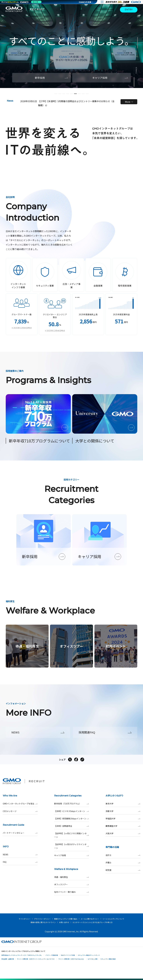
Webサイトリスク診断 (68, 955)
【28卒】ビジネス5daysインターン (71, 811)
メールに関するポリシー (90, 919)
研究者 (123, 870)
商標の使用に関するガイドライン (43, 922)
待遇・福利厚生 (71, 877)
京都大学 (123, 811)
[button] (56, 94)
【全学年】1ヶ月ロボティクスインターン (71, 846)
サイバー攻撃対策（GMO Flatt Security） (72, 959)
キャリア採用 (71, 855)
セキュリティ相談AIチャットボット (89, 955)
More (129, 102)
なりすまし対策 (93, 959)
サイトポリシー (25, 919)
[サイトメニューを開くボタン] (139, 16)
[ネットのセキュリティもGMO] (21, 2)
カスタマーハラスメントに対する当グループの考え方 (93, 922)
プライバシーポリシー (42, 919)
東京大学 (123, 804)
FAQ (20, 862)
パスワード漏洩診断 (52, 955)
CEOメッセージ (20, 811)
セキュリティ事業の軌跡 (108, 959)
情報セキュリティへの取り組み (66, 919)
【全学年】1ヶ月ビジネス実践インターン (71, 835)
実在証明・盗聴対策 (8, 959)
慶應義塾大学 (123, 826)
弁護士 (123, 863)
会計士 (123, 855)
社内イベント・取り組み (71, 892)
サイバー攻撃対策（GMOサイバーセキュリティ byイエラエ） (36, 959)
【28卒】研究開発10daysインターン (71, 819)
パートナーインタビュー (20, 833)
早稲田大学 (123, 819)
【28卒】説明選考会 (71, 826)
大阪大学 (123, 833)
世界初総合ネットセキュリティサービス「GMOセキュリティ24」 (22, 955)
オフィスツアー (71, 885)
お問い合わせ (64, 922)
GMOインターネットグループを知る (20, 804)
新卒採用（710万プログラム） (71, 804)
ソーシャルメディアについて (113, 919)
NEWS (20, 855)
